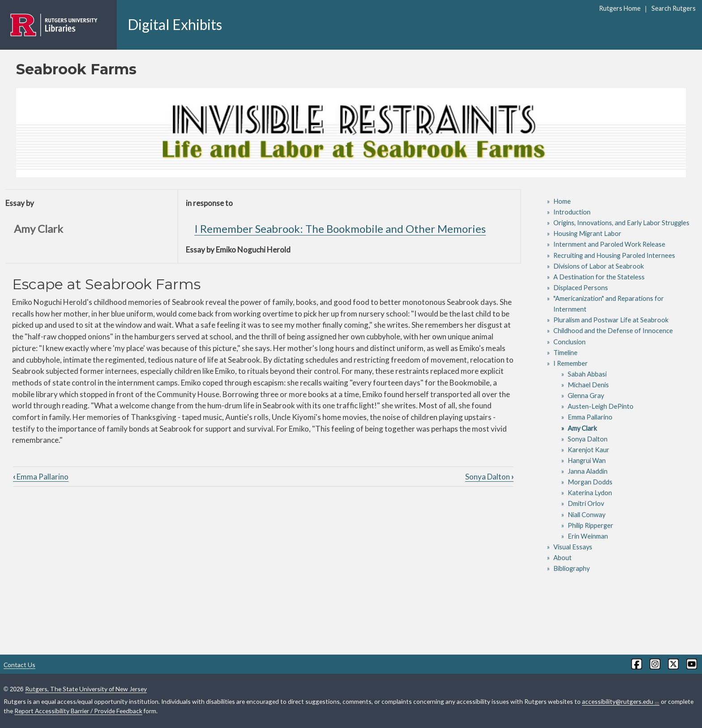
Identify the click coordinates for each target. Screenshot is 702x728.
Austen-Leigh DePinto (601, 406)
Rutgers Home (620, 8)
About (563, 558)
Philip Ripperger (591, 525)
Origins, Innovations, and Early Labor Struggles (621, 223)
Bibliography (571, 568)
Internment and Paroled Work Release (609, 244)
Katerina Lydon (590, 493)
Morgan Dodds (590, 482)
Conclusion (569, 342)
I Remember (571, 363)
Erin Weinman (588, 536)
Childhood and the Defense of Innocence (613, 331)
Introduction (572, 212)
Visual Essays (573, 547)
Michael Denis (588, 385)
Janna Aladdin (588, 471)
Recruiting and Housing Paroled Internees (614, 255)
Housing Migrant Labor (587, 233)
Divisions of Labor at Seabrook (599, 266)
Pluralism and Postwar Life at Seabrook (611, 320)
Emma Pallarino (41, 477)
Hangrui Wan (587, 460)
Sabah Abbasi (587, 374)
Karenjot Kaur (589, 450)
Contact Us (19, 665)
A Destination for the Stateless (599, 277)
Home (562, 201)
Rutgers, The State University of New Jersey (86, 689)
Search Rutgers (674, 8)
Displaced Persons (581, 288)
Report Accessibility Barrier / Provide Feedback (78, 711)
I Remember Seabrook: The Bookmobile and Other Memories (340, 229)
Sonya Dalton (489, 477)
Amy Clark (582, 428)
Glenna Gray (586, 396)
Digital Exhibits (175, 24)
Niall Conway (586, 515)
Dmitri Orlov (586, 503)
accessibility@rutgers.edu (621, 702)
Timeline (565, 353)
